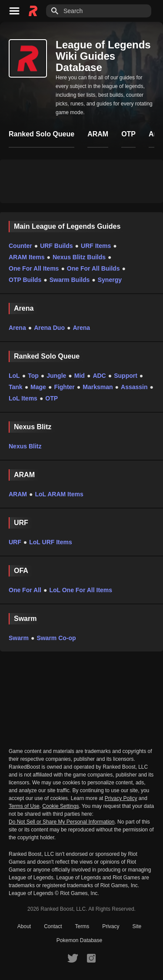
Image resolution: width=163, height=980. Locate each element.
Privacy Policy (121, 798)
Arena (17, 328)
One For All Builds (93, 268)
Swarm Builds (70, 280)
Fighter (64, 387)
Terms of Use (24, 806)
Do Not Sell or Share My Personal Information (62, 822)
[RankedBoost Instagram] (91, 958)
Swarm (19, 638)
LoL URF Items (51, 542)
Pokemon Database (79, 940)
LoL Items (23, 398)
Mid (80, 376)
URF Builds (56, 246)
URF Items (96, 246)
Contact (53, 926)
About (24, 926)
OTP (52, 398)
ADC (99, 376)
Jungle (56, 376)
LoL (14, 376)
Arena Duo (49, 328)
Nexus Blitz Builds (79, 257)
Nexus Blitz (25, 446)
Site (137, 926)
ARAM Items (27, 257)
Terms (82, 926)
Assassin (134, 387)
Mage (38, 387)
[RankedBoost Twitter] (73, 958)
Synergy (110, 280)
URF (15, 542)
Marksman (98, 387)
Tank (16, 387)
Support (126, 376)
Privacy (111, 926)
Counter (20, 246)
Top (33, 376)
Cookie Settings (60, 806)
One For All (25, 590)
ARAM (18, 494)
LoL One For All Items (81, 590)
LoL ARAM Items (59, 494)
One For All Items (34, 268)
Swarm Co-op (56, 638)
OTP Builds (25, 280)
